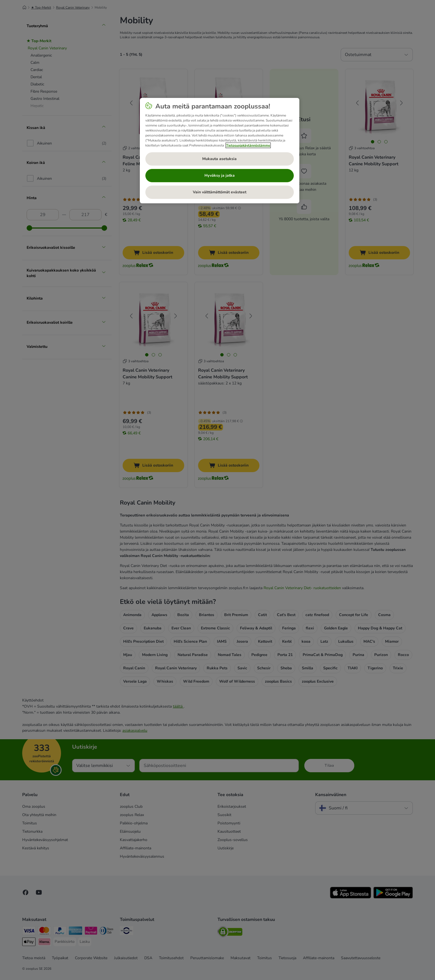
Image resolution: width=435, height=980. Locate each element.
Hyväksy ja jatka (220, 175)
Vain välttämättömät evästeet (220, 192)
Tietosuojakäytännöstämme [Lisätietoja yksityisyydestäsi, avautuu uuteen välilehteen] (248, 145)
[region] (220, 151)
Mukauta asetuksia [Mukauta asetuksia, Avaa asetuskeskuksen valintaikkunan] (219, 159)
